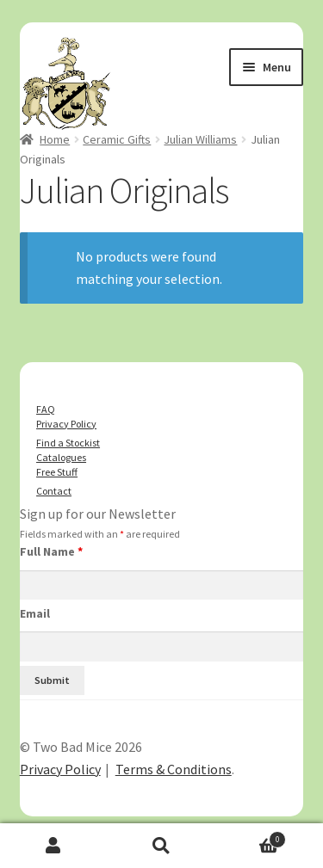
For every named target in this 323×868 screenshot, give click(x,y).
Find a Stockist (68, 443)
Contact (54, 491)
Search (161, 846)
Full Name (51, 551)
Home (55, 139)
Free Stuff (57, 472)
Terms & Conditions (174, 769)
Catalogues (61, 457)
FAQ (46, 409)
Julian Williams (200, 139)
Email (35, 613)
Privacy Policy (66, 424)
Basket (251, 837)
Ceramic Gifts (117, 139)
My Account (54, 846)
